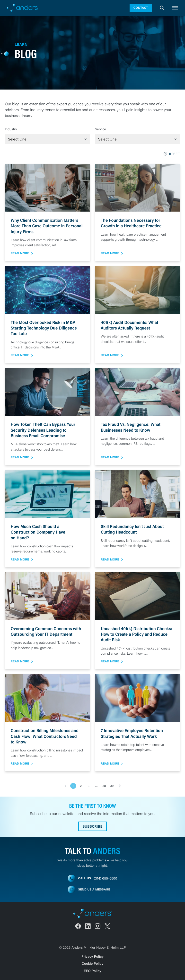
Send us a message (94, 889)
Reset (172, 154)
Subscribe (93, 826)
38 (104, 786)
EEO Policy (92, 971)
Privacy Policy (93, 956)
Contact (141, 8)
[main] (92, 498)
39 (112, 786)
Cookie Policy (92, 963)
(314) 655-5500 (106, 878)
